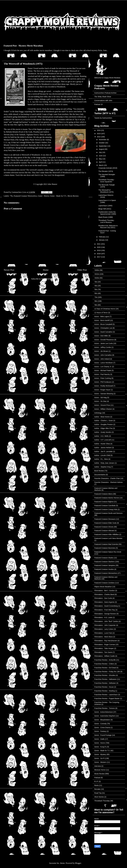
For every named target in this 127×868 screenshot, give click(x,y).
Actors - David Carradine (103, 332)
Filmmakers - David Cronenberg (106, 606)
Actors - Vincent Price (102, 405)
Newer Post (9, 270)
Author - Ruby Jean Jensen (104, 463)
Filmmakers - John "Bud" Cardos (106, 621)
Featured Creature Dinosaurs (105, 519)
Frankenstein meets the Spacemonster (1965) (107, 213)
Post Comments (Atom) (50, 279)
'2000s (97, 270)
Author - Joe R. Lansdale (103, 451)
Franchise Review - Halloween (105, 679)
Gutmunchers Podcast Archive (105, 93)
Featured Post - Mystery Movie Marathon (23, 46)
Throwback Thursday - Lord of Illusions (107, 221)
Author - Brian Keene (102, 417)
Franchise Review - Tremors (105, 708)
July (100, 152)
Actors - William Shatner (103, 409)
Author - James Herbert (103, 448)
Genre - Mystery (100, 754)
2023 (99, 134)
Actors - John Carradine (103, 355)
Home (46, 270)
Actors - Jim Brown (101, 351)
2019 (99, 250)
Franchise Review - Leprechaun (106, 695)
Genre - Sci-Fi (99, 758)
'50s (96, 289)
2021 (99, 244)
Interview (98, 766)
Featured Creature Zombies (104, 583)
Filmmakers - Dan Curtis (103, 598)
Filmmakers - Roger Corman (105, 645)
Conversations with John (103, 101)
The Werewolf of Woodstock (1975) (106, 191)
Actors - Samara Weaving (104, 394)
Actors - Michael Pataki (103, 370)
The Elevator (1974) (106, 171)
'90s (96, 305)
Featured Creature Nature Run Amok (108, 552)
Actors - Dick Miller (101, 336)
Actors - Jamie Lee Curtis (104, 343)
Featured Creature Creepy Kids (106, 509)
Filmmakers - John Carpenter (105, 625)
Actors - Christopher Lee (103, 328)
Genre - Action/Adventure (104, 712)
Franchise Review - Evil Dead (105, 668)
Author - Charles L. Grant (103, 421)
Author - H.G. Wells (101, 436)
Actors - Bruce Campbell (103, 324)
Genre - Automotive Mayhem (105, 716)
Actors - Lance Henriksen (104, 363)
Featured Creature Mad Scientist (106, 544)
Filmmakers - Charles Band (104, 594)
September (103, 146)
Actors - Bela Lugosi (102, 316)
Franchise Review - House (104, 687)
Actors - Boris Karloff (102, 320)
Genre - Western (100, 762)
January (102, 240)
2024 (99, 130)
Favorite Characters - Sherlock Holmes (108, 482)
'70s (11, 196)
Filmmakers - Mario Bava (103, 637)
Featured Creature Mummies (105, 548)
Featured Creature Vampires (105, 565)
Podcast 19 (98, 104)
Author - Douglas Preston (104, 424)
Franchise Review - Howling (105, 691)
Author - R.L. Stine (101, 459)
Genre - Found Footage (103, 735)
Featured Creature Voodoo (104, 569)
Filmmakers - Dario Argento (104, 602)
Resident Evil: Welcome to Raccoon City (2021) (108, 227)
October (102, 143)
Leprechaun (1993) (105, 206)
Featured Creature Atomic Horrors (107, 498)
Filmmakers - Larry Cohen (104, 629)
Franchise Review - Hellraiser (105, 683)
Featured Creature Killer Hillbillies (107, 534)
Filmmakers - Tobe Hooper (104, 648)
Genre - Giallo (99, 739)
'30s (96, 282)
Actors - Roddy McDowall (104, 386)
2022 (99, 137)
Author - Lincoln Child (102, 455)
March (101, 165)
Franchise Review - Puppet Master (107, 698)
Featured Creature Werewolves (25, 196)
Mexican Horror (100, 770)
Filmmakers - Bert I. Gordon (104, 591)
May (101, 159)
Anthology (98, 413)
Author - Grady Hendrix (103, 432)
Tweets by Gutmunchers (103, 118)
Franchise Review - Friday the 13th (107, 672)
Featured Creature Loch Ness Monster (108, 538)
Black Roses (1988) (106, 217)
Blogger (78, 863)
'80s (96, 301)
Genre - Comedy (100, 724)
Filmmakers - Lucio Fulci (103, 633)
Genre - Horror (43, 196)
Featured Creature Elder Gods (105, 523)
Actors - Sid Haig (100, 397)
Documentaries (100, 475)
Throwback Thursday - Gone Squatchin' (107, 181)
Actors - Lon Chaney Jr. (103, 367)
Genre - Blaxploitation (102, 720)
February (102, 237)
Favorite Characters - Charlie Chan (107, 478)
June (101, 156)
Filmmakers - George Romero (105, 614)
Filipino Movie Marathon (103, 587)
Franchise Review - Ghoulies (105, 675)
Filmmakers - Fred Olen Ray (105, 610)
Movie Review (73, 196)
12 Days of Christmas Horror (105, 309)
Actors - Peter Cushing (103, 378)
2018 (99, 254)
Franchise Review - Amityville (105, 660)
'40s (96, 286)
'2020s (97, 278)
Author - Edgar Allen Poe (103, 428)
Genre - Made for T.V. (58, 196)
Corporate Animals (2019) (108, 168)
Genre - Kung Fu (100, 747)
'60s (96, 293)
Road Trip (98, 793)
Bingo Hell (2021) (105, 209)
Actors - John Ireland (102, 359)
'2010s (97, 274)
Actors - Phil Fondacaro (103, 382)
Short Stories (99, 797)
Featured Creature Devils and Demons (108, 513)
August (102, 149)
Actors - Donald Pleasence (104, 340)
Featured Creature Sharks (104, 558)
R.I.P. (96, 781)
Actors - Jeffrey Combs (103, 347)
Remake (97, 789)
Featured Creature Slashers (104, 562)
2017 (99, 257)
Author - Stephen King (102, 467)
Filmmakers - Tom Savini (103, 652)
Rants (96, 785)
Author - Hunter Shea (102, 444)
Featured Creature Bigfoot (104, 502)
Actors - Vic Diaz (100, 401)
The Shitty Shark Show (103, 97)
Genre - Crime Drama (102, 728)
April (101, 162)
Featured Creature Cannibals (105, 506)
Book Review (99, 471)
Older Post (82, 270)
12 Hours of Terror (101, 313)
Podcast (97, 778)
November (103, 140)
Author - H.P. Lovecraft (103, 440)
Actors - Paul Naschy (102, 374)
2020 (99, 247)
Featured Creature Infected (104, 531)
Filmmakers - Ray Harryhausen (106, 641)
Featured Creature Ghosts (104, 527)
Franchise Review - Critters (104, 664)
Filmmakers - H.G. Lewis (103, 617)
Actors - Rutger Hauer (102, 390)
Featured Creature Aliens (103, 494)
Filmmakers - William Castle (104, 656)
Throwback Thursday (102, 801)
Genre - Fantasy (100, 731)
